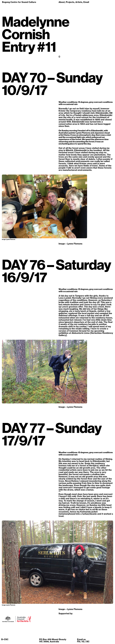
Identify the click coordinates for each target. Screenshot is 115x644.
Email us (81, 639)
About (62, 2)
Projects (70, 2)
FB (79, 642)
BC (88, 642)
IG (83, 642)
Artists (79, 2)
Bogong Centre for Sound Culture (19, 2)
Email (86, 2)
